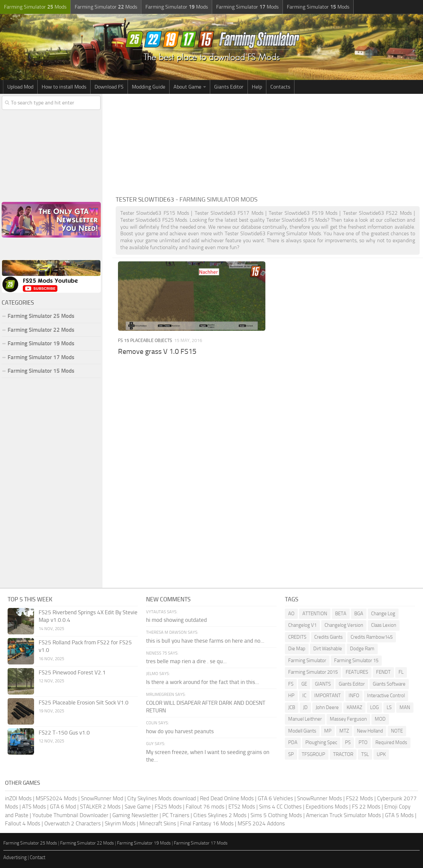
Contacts (280, 87)
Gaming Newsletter (135, 815)
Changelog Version (344, 625)
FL (401, 672)
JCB (292, 707)
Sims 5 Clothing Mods (276, 815)
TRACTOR (343, 754)
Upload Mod (20, 87)
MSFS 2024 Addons (261, 823)
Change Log (383, 614)
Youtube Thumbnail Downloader (70, 815)
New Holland (370, 731)
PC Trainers (176, 815)
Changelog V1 (302, 625)
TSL (365, 754)
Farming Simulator (307, 660)
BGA (359, 614)
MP (328, 731)
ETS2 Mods (242, 807)
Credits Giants (328, 637)
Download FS (109, 87)
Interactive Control (386, 696)
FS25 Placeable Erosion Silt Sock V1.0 (84, 702)
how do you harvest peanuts (180, 731)
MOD (380, 719)
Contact (38, 857)
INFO (354, 696)
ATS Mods (34, 807)
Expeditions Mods (327, 807)
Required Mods (391, 742)
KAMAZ (354, 707)
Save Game (138, 807)
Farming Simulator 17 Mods (41, 357)
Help (257, 87)
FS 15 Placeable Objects (145, 340)
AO (291, 614)
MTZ (344, 731)
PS (348, 742)
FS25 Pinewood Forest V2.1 (72, 672)
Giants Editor (229, 87)
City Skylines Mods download (162, 798)
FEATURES (357, 672)
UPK (381, 754)
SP (291, 754)
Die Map (297, 649)
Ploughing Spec (321, 742)
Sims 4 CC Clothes (280, 807)
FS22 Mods (360, 798)
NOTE (397, 731)
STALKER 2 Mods (100, 807)
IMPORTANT (327, 696)
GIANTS (323, 684)
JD (305, 707)
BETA (341, 614)
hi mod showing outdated (176, 620)
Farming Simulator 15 (356, 660)
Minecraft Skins (158, 823)
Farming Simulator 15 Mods (41, 371)
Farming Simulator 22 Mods (41, 330)
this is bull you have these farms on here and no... (205, 641)
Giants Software (389, 684)
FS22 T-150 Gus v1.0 (64, 733)
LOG (374, 707)
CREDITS (297, 637)
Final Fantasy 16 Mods (207, 823)
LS (389, 707)
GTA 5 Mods (399, 815)
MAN (405, 707)
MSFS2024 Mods (56, 798)
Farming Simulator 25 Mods (41, 316)
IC (304, 696)
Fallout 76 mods (205, 807)
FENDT (383, 672)
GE (304, 684)
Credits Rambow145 (372, 637)
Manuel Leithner (305, 719)
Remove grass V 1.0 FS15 (157, 352)
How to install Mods (64, 87)
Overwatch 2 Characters (73, 823)
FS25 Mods (168, 807)
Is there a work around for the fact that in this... (203, 682)
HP (291, 696)
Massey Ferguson (348, 719)
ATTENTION (315, 614)
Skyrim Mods (120, 823)
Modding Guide (149, 87)
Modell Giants (302, 731)
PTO (363, 742)
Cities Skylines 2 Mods (220, 815)
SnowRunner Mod (102, 798)
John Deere (327, 707)
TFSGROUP (313, 754)
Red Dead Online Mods (227, 798)
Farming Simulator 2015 (313, 672)
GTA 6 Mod (63, 807)
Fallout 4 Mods (23, 823)
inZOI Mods (18, 798)
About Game (187, 87)
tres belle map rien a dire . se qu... (186, 661)
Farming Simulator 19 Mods (41, 343)
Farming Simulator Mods (35, 7)
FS (291, 684)
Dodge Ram (362, 649)
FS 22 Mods (366, 807)
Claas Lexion (384, 625)
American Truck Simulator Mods (344, 815)
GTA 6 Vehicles (275, 798)
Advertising (15, 857)
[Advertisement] (268, 143)
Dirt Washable (328, 649)
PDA (293, 742)
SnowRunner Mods (320, 798)
